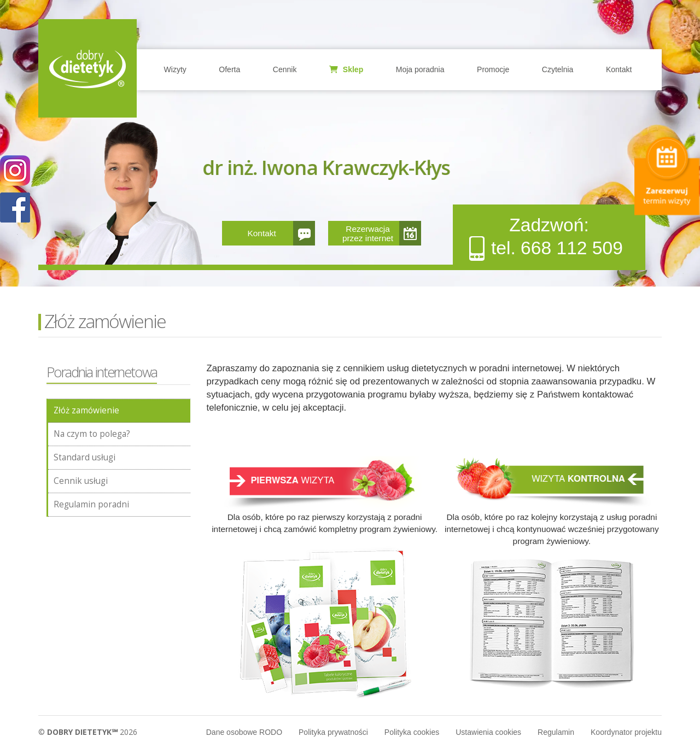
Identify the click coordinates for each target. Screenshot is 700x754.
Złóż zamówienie (86, 410)
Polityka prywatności (333, 732)
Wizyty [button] (175, 69)
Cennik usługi (81, 481)
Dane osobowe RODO (244, 732)
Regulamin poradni (91, 504)
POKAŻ (15, 208)
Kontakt (619, 69)
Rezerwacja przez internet (368, 233)
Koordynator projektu (626, 732)
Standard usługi (84, 457)
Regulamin (556, 732)
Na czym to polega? (92, 434)
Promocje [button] (493, 69)
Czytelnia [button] (558, 69)
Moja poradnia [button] (420, 69)
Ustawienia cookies (488, 732)
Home (87, 68)
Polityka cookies (412, 732)
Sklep (346, 69)
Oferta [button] (229, 69)
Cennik (285, 69)
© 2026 (88, 732)
